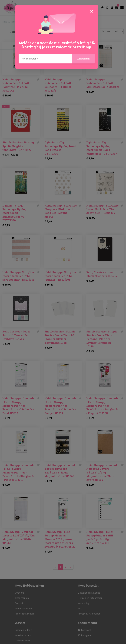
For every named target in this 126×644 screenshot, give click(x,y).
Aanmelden (83, 59)
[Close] (92, 11)
